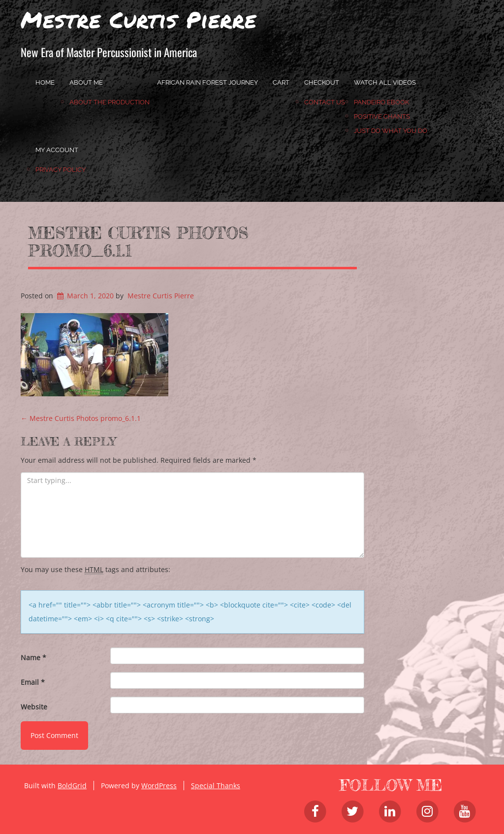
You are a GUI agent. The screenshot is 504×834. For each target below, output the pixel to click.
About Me (86, 82)
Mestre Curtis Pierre (139, 19)
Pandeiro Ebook (381, 102)
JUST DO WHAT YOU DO (391, 131)
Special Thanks (216, 786)
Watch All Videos (385, 82)
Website (34, 707)
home (45, 82)
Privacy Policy (61, 170)
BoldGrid (72, 786)
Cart (281, 82)
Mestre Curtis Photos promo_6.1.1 (138, 242)
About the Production (110, 102)
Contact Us (325, 102)
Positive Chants (382, 116)
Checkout (322, 82)
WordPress (159, 786)
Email (33, 682)
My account (57, 150)
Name (33, 658)
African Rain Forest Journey (207, 82)
